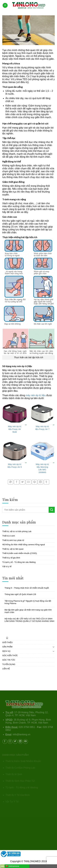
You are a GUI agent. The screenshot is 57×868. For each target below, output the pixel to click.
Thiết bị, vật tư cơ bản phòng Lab (17, 531)
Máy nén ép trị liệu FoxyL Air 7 (42, 428)
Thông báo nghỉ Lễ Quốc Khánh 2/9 (20, 594)
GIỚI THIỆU (7, 642)
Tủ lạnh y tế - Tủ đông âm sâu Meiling (19, 562)
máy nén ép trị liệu (36, 395)
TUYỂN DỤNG (9, 664)
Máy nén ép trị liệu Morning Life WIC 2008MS (42, 468)
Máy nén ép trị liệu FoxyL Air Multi (15, 429)
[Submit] (52, 510)
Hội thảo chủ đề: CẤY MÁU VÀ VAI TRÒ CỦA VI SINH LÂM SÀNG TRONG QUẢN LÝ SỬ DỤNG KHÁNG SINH (29, 620)
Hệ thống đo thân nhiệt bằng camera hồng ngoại (24, 545)
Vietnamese (12, 866)
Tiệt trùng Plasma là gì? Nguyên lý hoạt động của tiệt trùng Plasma (28, 602)
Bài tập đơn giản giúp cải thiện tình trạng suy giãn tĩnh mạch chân (28, 611)
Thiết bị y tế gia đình (11, 558)
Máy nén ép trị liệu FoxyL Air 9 (15, 466)
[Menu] (5, 5)
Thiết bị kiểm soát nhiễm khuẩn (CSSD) (20, 553)
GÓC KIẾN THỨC (10, 655)
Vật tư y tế (7, 566)
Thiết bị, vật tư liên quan (13, 549)
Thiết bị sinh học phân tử (13, 540)
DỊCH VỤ (6, 651)
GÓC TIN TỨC (9, 660)
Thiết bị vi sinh (9, 536)
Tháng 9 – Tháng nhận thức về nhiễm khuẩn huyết (27, 588)
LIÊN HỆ (6, 669)
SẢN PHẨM (7, 647)
